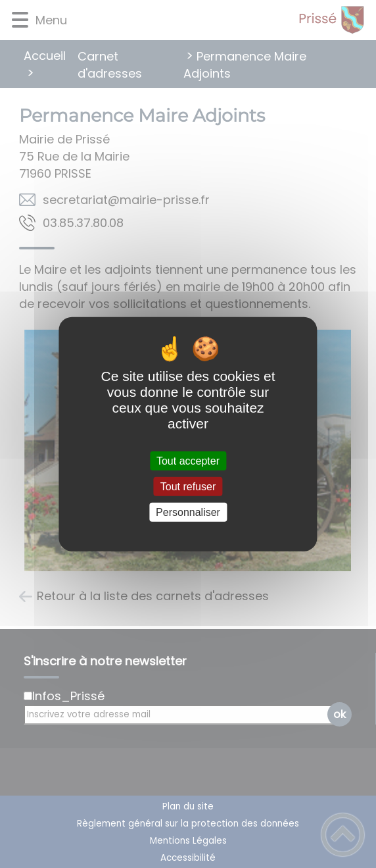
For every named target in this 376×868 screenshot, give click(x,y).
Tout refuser (188, 486)
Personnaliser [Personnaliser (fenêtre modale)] (188, 512)
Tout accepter (188, 460)
